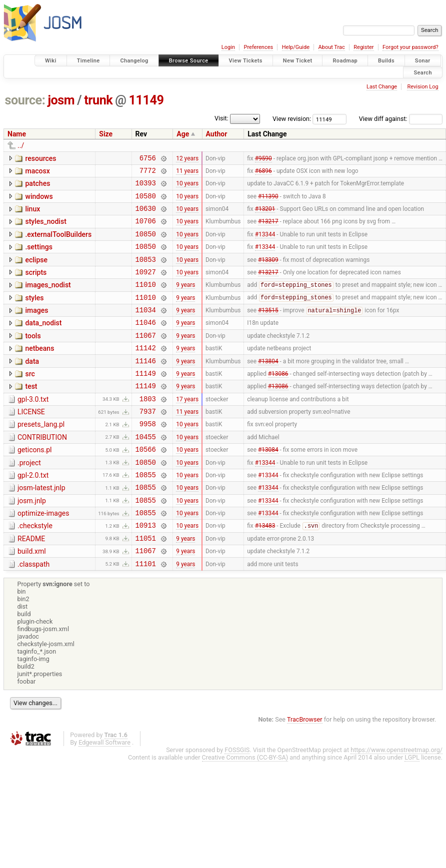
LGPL (412, 807)
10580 (146, 202)
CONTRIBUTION (42, 470)
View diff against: (401, 119)
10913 (146, 570)
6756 (148, 159)
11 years (187, 173)
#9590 (263, 159)
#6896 (263, 173)
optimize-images (43, 555)
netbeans (39, 371)
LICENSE (31, 442)
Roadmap (345, 61)
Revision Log (422, 87)
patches (37, 186)
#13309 (268, 272)
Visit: (221, 118)
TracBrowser (305, 769)
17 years (187, 428)
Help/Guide (296, 47)
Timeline (88, 61)
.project (29, 499)
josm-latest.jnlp (41, 527)
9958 (148, 456)
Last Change (382, 87)
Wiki (51, 61)
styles (34, 314)
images (36, 328)
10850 (146, 244)
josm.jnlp (32, 541)
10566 (146, 485)
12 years (187, 159)
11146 (146, 386)
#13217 (268, 230)
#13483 (265, 571)
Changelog (134, 61)
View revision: (292, 119)
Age (183, 134)
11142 (146, 372)
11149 (146, 100)
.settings (38, 257)
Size (106, 134)
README (31, 584)
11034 (146, 329)
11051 (146, 584)
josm (61, 100)
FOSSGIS (237, 799)
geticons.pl (35, 484)
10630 (146, 216)
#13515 (268, 330)
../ (21, 145)
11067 (146, 358)
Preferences (258, 47)
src (30, 399)
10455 (146, 471)
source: (25, 100)
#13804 (268, 386)
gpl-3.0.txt (33, 428)
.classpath (33, 612)
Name (17, 134)
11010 (146, 301)
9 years (185, 301)
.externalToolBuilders (58, 243)
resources (40, 158)
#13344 (265, 244)
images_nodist (48, 300)
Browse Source (189, 61)
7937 (148, 442)
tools (33, 357)
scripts (36, 286)
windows (39, 201)
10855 (146, 513)
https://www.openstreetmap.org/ (396, 799)
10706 (146, 230)
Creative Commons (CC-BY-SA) (245, 807)
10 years (187, 187)
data (32, 385)
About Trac (332, 47)
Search (423, 72)
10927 (146, 287)
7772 (148, 173)
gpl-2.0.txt (33, 513)
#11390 (268, 201)
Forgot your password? (410, 47)
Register (363, 47)
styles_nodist (45, 229)
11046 (146, 343)
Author (217, 134)
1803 (148, 429)
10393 (146, 187)
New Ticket (298, 61)
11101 (146, 613)
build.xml (32, 598)
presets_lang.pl (41, 456)
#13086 (278, 400)
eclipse (36, 272)
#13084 (268, 485)
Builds (386, 61)
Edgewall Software (104, 792)
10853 (146, 273)
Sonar (423, 61)
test (31, 413)
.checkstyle (35, 569)
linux (32, 215)
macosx (37, 172)
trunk (98, 100)
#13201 (265, 216)
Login (228, 47)
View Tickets (246, 61)
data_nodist (43, 342)
